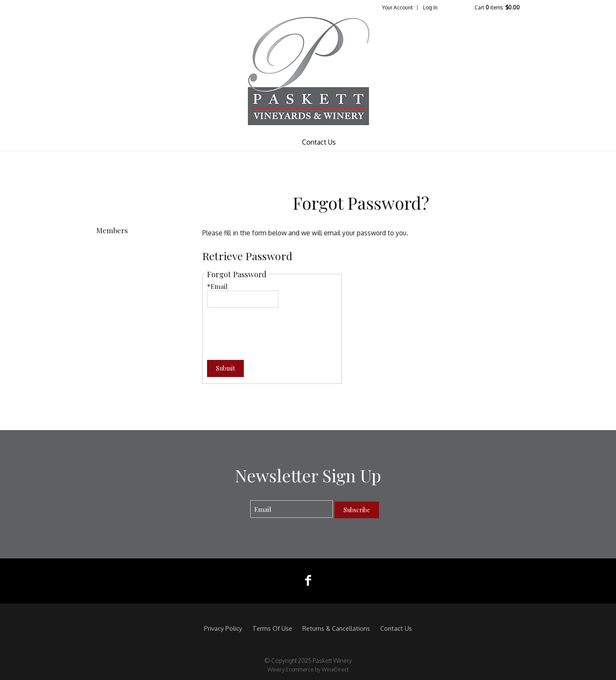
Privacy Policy (223, 628)
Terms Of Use (272, 628)
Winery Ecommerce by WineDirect (308, 669)
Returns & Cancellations (336, 628)
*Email (217, 286)
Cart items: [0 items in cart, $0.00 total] (497, 7)
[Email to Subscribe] (292, 509)
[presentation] (272, 329)
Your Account (397, 7)
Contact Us (319, 142)
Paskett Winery (308, 73)
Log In (430, 7)
